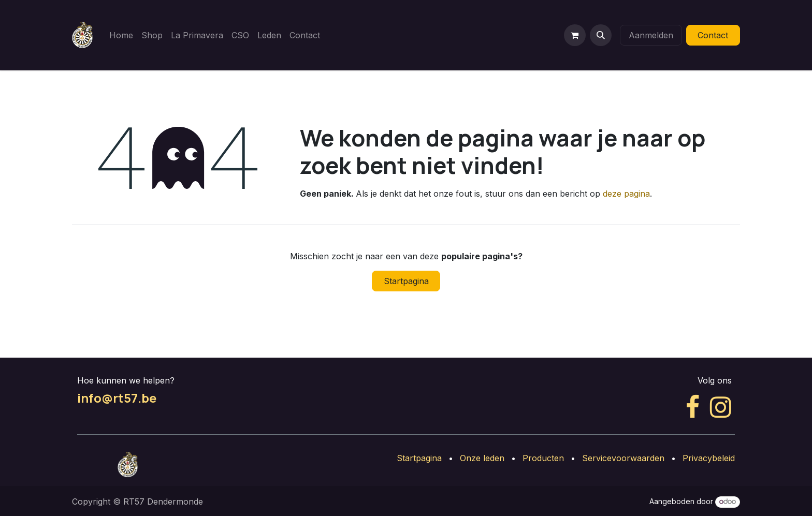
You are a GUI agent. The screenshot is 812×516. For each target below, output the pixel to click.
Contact (713, 35)
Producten (543, 458)
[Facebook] (693, 407)
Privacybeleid (709, 458)
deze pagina (626, 194)
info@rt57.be (117, 398)
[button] (601, 35)
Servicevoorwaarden (623, 458)
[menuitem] (121, 35)
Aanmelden (651, 35)
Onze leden (482, 458)
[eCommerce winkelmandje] (575, 35)
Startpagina (406, 281)
